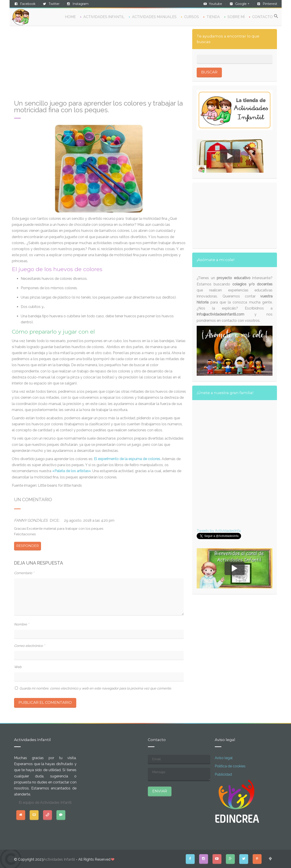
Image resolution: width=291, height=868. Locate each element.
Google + (242, 4)
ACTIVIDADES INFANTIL (104, 17)
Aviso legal (224, 758)
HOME (70, 17)
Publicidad (223, 774)
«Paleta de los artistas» (71, 471)
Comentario (24, 573)
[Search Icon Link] (276, 16)
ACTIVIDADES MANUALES (154, 17)
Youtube (216, 4)
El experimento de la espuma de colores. (127, 459)
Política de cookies (230, 766)
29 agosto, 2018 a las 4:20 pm (89, 520)
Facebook (28, 4)
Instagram (80, 4)
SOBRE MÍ (236, 17)
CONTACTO (262, 17)
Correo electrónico (29, 646)
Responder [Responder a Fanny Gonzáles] (28, 546)
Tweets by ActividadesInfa (219, 531)
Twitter (54, 4)
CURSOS (192, 17)
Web (18, 667)
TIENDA (213, 17)
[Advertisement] (99, 64)
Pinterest (270, 4)
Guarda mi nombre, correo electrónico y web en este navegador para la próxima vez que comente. (96, 688)
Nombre (22, 624)
